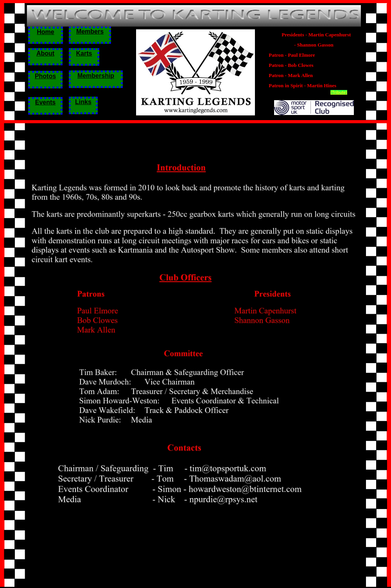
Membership (96, 76)
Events (45, 102)
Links (83, 102)
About (45, 53)
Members (90, 31)
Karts (84, 53)
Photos (45, 76)
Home (45, 32)
